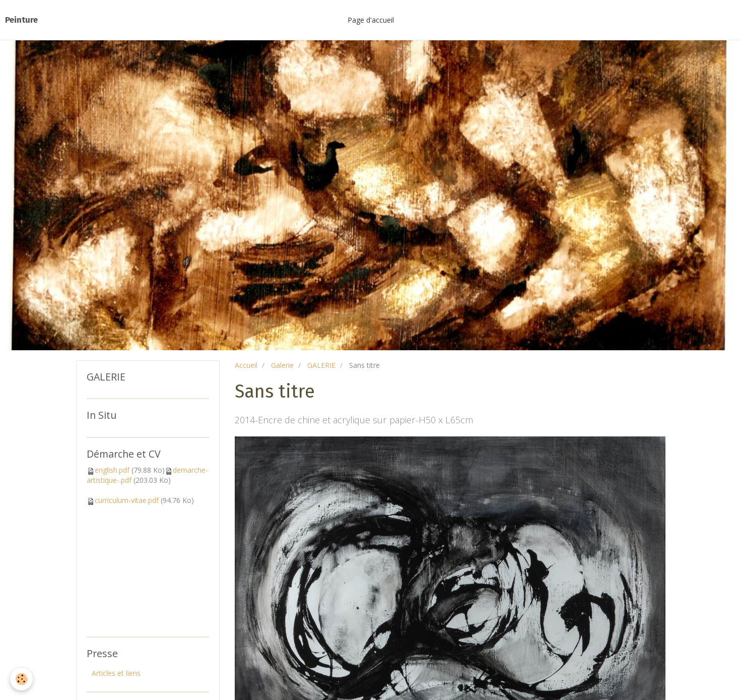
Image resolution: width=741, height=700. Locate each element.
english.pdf (112, 470)
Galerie (282, 365)
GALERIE (321, 365)
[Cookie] (21, 679)
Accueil (246, 365)
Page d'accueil (371, 20)
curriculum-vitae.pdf (127, 500)
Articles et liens (116, 673)
